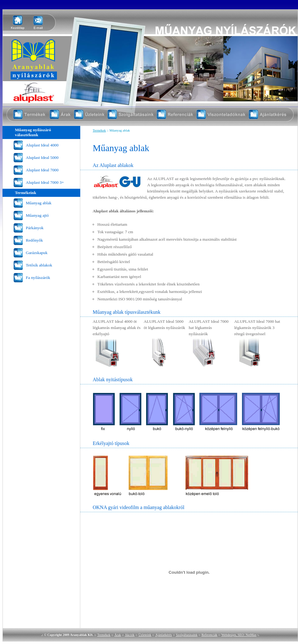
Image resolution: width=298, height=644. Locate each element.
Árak (117, 635)
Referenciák (209, 635)
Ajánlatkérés (164, 635)
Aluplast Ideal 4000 (42, 145)
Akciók (130, 635)
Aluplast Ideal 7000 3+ (45, 182)
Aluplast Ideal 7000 (42, 170)
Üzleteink (145, 635)
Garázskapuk (37, 253)
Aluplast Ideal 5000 (42, 158)
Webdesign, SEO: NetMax (239, 635)
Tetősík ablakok (39, 265)
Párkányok (35, 228)
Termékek (99, 130)
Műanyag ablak (39, 203)
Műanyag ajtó (37, 215)
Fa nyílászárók (38, 278)
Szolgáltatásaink (187, 635)
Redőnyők (34, 240)
